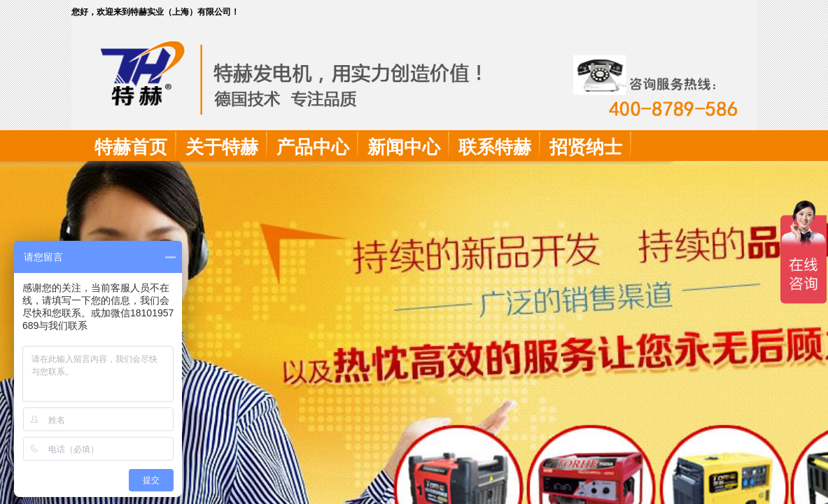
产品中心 (313, 147)
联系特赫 (495, 147)
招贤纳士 (586, 147)
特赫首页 (131, 147)
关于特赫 (222, 147)
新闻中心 (404, 147)
